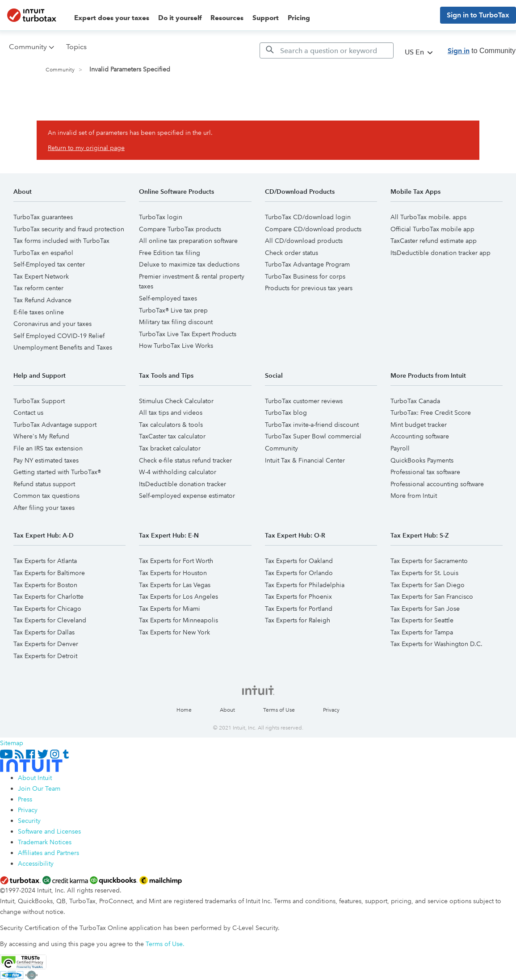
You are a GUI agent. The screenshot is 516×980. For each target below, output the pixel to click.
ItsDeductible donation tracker (182, 484)
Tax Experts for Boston (45, 585)
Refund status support (44, 484)
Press (25, 799)
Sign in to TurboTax (478, 15)
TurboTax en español (43, 253)
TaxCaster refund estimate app (434, 241)
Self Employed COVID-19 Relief (59, 336)
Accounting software (420, 436)
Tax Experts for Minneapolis (178, 620)
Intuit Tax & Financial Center (305, 460)
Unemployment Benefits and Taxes (63, 347)
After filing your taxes (44, 508)
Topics (76, 47)
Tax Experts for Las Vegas (175, 585)
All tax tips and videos (171, 413)
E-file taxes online (39, 312)
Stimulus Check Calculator (176, 401)
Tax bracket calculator (170, 448)
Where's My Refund (41, 436)
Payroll (400, 448)
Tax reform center (38, 288)
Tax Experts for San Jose (425, 609)
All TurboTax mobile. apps (428, 217)
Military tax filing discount (176, 322)
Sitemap (12, 743)
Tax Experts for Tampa (422, 632)
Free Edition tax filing (170, 253)
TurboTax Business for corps (305, 276)
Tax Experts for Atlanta (45, 561)
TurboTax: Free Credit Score (431, 413)
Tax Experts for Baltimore (49, 573)
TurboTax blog (286, 413)
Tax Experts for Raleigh (298, 620)
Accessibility (36, 863)
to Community (482, 51)
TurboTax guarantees (43, 217)
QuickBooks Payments (422, 460)
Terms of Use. (165, 944)
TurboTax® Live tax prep (173, 310)
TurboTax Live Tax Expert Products (188, 334)
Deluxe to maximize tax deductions (189, 264)
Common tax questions (46, 496)
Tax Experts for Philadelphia (305, 585)
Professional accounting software (437, 484)
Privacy (331, 710)
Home (184, 710)
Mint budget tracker (419, 425)
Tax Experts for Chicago (47, 609)
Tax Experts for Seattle (422, 620)
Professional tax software (425, 472)
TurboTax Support (39, 401)
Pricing (299, 18)
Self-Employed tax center (49, 264)
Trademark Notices (45, 842)
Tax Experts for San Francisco (432, 596)
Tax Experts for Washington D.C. (436, 644)
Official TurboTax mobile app (432, 229)
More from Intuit (414, 496)
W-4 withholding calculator (178, 472)
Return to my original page (86, 148)
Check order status (292, 253)
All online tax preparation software (188, 241)
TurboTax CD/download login (308, 217)
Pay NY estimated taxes (46, 460)
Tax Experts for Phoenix (298, 596)
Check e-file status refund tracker (185, 460)
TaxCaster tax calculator (172, 436)
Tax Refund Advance (42, 300)
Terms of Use (279, 710)
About (227, 710)
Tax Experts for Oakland (299, 561)
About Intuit (35, 778)
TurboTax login (161, 217)
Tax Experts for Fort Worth (176, 561)
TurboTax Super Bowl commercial (313, 436)
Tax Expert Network (41, 276)
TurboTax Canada (415, 401)
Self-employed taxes (168, 298)
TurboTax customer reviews (304, 401)
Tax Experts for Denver (46, 644)
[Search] (327, 50)
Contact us (28, 413)
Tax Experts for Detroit (45, 656)
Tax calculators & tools (171, 425)
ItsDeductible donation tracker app (440, 253)
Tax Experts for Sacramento (429, 561)
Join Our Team (39, 788)
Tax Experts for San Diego (428, 585)
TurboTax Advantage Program (307, 264)
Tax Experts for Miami (170, 609)
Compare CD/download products (313, 229)
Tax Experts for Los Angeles (178, 596)
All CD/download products (304, 241)
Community (60, 70)
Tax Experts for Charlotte (48, 596)
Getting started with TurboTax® (57, 472)
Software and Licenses (49, 831)
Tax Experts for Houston (173, 573)
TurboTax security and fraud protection (69, 229)
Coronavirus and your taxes (52, 324)
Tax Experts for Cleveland (50, 620)
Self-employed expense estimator (187, 496)
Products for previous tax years (309, 288)
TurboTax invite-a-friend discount (312, 425)
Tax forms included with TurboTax (61, 241)
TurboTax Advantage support (55, 425)
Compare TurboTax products (180, 229)
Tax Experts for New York (174, 632)
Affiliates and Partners (48, 853)
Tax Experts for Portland (299, 609)
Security (29, 821)
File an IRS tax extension (48, 448)
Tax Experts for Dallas (44, 632)
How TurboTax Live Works (176, 346)
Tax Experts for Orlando (299, 573)
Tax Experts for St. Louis (424, 573)
